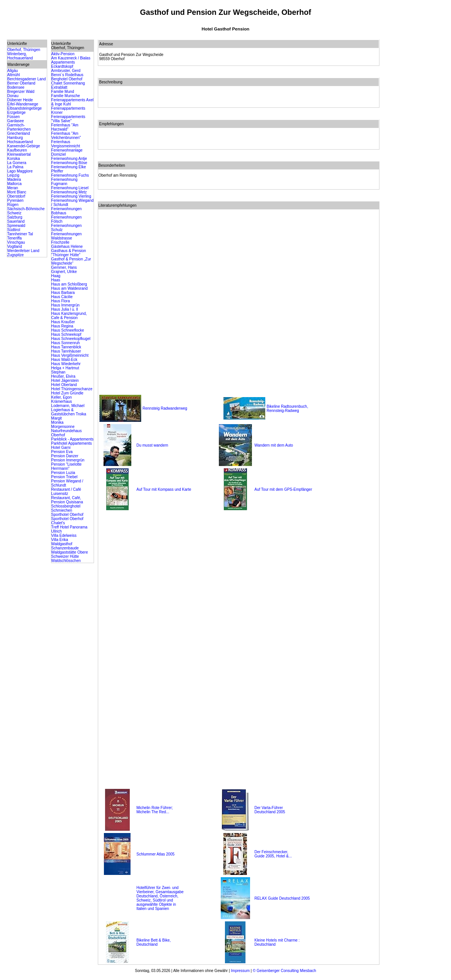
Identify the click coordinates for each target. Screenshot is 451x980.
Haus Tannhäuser (66, 351)
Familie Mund (63, 92)
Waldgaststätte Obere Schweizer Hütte (70, 554)
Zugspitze (15, 255)
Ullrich (57, 531)
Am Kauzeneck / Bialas (71, 58)
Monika (57, 422)
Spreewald (16, 226)
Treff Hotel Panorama (69, 527)
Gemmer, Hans (64, 267)
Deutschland (147, 944)
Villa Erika (60, 540)
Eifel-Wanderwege (23, 104)
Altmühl (14, 75)
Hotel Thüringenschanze (72, 389)
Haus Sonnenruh (66, 343)
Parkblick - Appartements (73, 439)
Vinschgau (16, 242)
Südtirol (14, 230)
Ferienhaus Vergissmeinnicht (66, 144)
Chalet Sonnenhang (68, 83)
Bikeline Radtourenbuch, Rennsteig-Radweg (287, 409)
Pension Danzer (65, 456)
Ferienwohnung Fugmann (65, 182)
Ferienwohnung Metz (69, 192)
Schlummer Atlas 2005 (155, 854)
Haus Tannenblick (66, 347)
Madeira (14, 180)
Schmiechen (62, 510)
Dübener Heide (20, 100)
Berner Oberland (21, 83)
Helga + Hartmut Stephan (65, 370)
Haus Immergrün (65, 305)
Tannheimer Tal (20, 234)
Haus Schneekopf (66, 334)
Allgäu (13, 71)
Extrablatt (59, 87)
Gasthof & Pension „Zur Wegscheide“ (71, 261)
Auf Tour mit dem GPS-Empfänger (283, 489)
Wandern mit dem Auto (273, 445)
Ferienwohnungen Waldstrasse (67, 236)
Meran (13, 188)
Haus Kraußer (63, 322)
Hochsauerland (20, 142)
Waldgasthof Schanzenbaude (65, 546)
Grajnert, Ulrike (64, 272)
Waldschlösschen (66, 561)
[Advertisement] (414, 154)
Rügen (13, 205)
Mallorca (14, 184)
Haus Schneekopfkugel (71, 339)
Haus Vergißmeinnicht (70, 355)
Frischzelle (61, 242)
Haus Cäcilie (62, 297)
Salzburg (15, 217)
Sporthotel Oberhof (68, 515)
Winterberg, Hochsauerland (20, 56)
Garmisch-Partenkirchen (19, 127)
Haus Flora (61, 301)
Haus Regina (62, 326)
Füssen (14, 117)
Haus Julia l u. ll (65, 309)
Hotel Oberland (64, 385)
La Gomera (17, 163)
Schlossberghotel (66, 506)
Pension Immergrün (68, 460)
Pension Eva (62, 452)
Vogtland (15, 247)
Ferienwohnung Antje (69, 159)
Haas (56, 280)
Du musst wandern (152, 445)
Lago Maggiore (20, 171)
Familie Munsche (66, 96)
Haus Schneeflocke (68, 330)
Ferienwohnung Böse (69, 163)
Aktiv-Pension (63, 54)
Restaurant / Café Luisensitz (66, 492)
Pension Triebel (65, 477)
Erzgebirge (16, 113)
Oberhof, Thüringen (24, 50)
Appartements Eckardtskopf (63, 64)
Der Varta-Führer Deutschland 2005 (270, 810)
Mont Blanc (17, 192)
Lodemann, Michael (68, 406)
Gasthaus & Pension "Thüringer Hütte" (69, 253)
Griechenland (18, 133)
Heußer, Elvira (63, 376)
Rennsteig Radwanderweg (165, 408)
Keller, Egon (62, 397)
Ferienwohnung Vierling (71, 196)
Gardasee (16, 121)
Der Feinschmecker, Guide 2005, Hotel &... (273, 854)
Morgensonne (63, 427)
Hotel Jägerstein (65, 381)
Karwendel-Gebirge (24, 146)
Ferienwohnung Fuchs (70, 175)
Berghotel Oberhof (67, 79)
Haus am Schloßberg (69, 284)
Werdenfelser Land (23, 251)
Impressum (240, 971)
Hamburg (15, 138)
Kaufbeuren (17, 150)
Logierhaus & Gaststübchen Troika (69, 412)
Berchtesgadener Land (26, 79)
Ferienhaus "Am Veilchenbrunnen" (66, 136)
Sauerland (16, 221)
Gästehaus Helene (67, 247)
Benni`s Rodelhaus (68, 75)
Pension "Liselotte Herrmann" (67, 466)
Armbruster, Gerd (66, 71)
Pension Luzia (63, 473)
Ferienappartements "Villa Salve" (69, 119)
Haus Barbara (63, 293)
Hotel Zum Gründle (67, 393)
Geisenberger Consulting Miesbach (286, 971)
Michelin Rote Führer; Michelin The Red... (155, 810)
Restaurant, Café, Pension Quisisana (67, 500)
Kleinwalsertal (19, 154)
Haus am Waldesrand (70, 288)
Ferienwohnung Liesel (70, 188)
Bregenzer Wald (21, 92)
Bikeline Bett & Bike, (153, 940)
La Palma (15, 167)
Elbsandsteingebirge (25, 108)
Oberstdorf (16, 196)
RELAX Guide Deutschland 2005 (282, 898)
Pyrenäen (15, 200)
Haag (56, 276)
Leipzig (13, 175)
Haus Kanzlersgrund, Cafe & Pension (69, 316)
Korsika (14, 159)
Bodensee (16, 87)
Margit (57, 418)
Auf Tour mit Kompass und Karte (164, 489)
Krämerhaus (62, 401)
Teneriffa (14, 238)
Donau (13, 96)
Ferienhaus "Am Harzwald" (65, 127)
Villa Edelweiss (64, 535)
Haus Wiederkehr (66, 364)
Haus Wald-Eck (65, 360)
